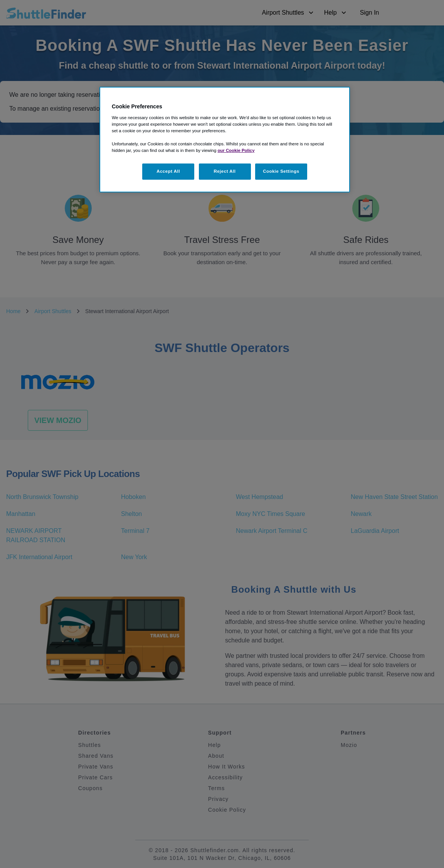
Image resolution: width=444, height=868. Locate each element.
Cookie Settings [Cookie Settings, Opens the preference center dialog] (281, 171)
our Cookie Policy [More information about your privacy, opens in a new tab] (236, 150)
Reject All (225, 171)
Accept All (168, 171)
